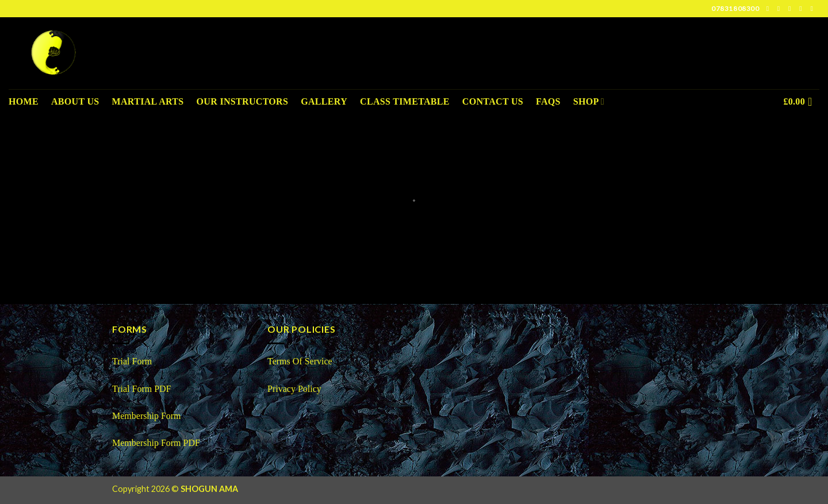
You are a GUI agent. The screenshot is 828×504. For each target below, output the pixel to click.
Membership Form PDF (156, 443)
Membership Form (148, 416)
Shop (589, 101)
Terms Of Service (300, 361)
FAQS (548, 101)
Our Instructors (243, 101)
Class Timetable (405, 101)
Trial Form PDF (142, 389)
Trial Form (132, 361)
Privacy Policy (294, 389)
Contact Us (493, 101)
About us (75, 101)
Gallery (324, 101)
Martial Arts (148, 101)
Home (24, 101)
